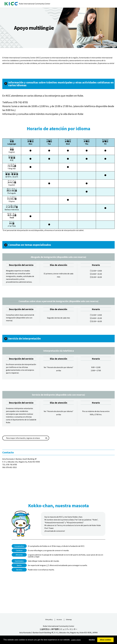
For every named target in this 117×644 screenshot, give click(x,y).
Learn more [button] (76, 640)
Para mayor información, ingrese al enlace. (23, 438)
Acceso (59, 620)
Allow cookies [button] (105, 640)
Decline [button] (92, 640)
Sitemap (69, 620)
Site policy (49, 620)
